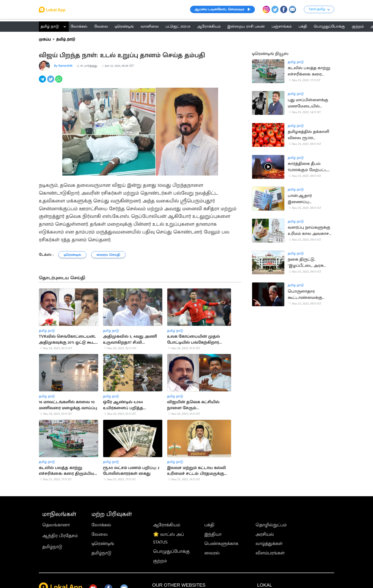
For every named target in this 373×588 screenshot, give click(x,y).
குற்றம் (160, 561)
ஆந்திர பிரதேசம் (60, 536)
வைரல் (212, 553)
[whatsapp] (59, 82)
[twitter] (51, 82)
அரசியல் (265, 534)
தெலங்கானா (56, 525)
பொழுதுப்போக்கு (171, 551)
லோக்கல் (101, 525)
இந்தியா (213, 534)
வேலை (100, 534)
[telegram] (43, 82)
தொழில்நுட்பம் (271, 525)
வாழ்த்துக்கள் (269, 544)
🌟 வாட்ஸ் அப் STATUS (168, 538)
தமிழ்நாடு (52, 547)
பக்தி (209, 525)
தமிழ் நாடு (50, 26)
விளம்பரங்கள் (270, 553)
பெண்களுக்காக (221, 544)
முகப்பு (45, 39)
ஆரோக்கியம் (167, 525)
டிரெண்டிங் (103, 544)
